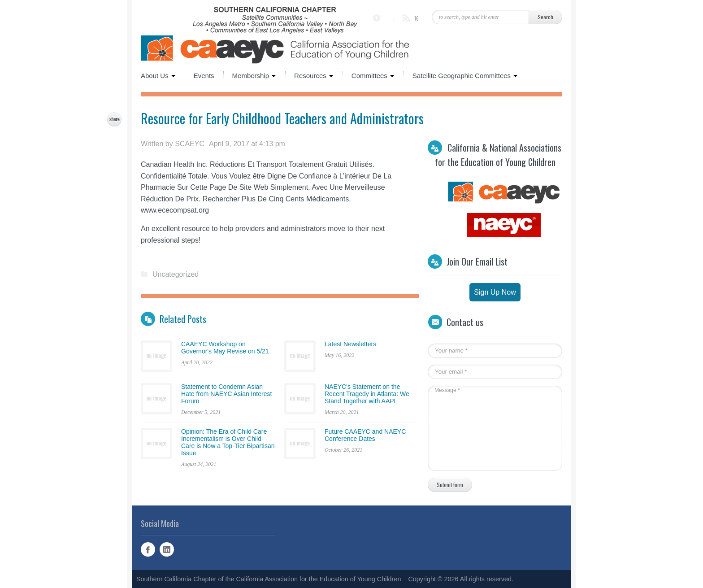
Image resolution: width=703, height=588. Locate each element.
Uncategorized (176, 274)
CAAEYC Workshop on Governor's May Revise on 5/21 (225, 348)
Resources (309, 75)
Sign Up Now (495, 292)
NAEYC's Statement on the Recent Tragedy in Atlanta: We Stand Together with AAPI (367, 394)
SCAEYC (190, 144)
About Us (158, 75)
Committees (369, 75)
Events (204, 75)
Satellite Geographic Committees (461, 75)
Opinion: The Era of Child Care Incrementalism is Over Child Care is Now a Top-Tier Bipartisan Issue (228, 442)
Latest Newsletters (350, 344)
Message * (490, 428)
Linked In (167, 549)
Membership (250, 75)
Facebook (148, 549)
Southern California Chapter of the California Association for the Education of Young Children (269, 579)
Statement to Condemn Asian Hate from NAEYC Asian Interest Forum (226, 394)
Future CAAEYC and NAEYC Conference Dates (365, 435)
